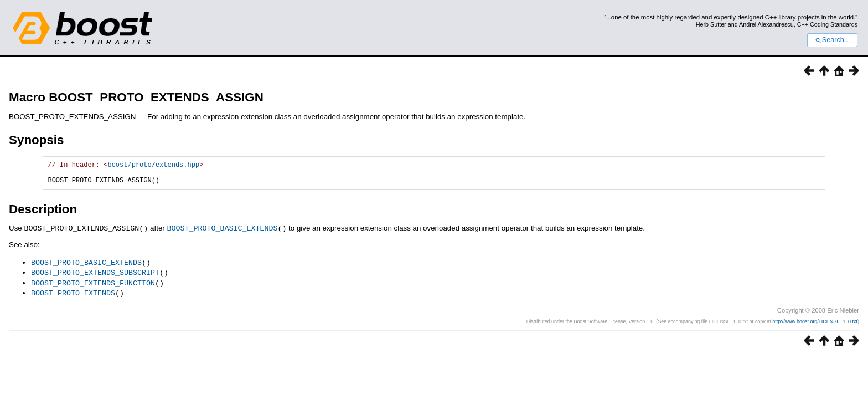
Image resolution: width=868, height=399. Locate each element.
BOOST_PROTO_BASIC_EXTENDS (222, 233)
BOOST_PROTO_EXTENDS (73, 295)
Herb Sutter (711, 24)
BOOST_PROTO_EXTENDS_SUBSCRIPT (95, 276)
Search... (832, 40)
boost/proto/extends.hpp (153, 166)
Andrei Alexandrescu (766, 24)
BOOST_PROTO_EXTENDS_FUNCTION (93, 286)
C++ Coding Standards (827, 24)
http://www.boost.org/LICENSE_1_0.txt (815, 324)
